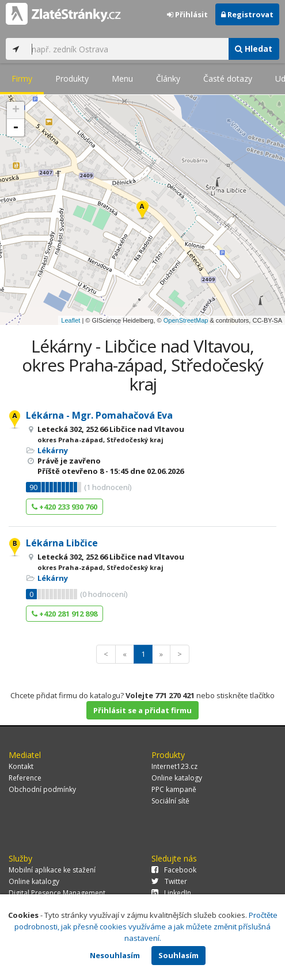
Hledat (254, 49)
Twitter (169, 881)
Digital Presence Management (57, 893)
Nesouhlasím (115, 955)
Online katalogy (177, 778)
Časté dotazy (228, 79)
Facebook (174, 870)
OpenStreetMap (186, 320)
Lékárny (53, 450)
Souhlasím (178, 955)
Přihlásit (187, 14)
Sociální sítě (170, 801)
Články (168, 79)
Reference (25, 778)
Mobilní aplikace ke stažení (52, 870)
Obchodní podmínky (42, 789)
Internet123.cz (174, 766)
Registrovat (247, 14)
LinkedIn (171, 893)
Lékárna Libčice (62, 543)
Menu (122, 79)
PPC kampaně (174, 789)
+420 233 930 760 (64, 507)
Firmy (22, 79)
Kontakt (21, 766)
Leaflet (71, 320)
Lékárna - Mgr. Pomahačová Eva (99, 415)
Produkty (72, 79)
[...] (127, 49)
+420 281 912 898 (64, 614)
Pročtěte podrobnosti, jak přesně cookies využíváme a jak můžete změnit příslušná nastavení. (146, 927)
